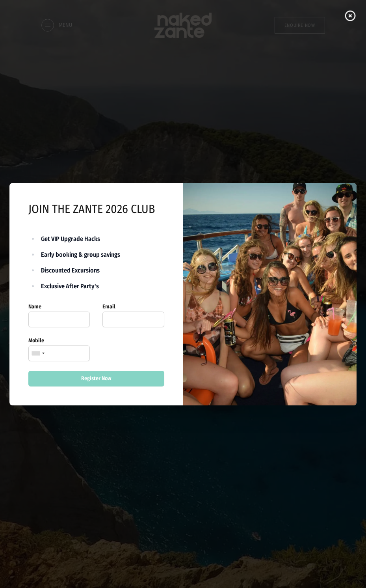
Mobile (36, 341)
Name (35, 307)
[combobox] (38, 353)
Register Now (96, 378)
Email (109, 307)
